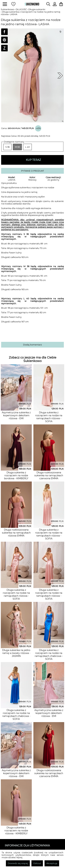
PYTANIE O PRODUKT (32, 171)
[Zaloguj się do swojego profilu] (55, 5)
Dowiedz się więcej (18, 863)
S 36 (8, 147)
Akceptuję (52, 863)
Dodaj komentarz (32, 345)
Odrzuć (37, 863)
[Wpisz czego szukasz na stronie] (48, 4)
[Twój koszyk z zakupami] (61, 4)
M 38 (17, 147)
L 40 (27, 147)
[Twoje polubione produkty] (13, 4)
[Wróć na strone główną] (32, 4)
